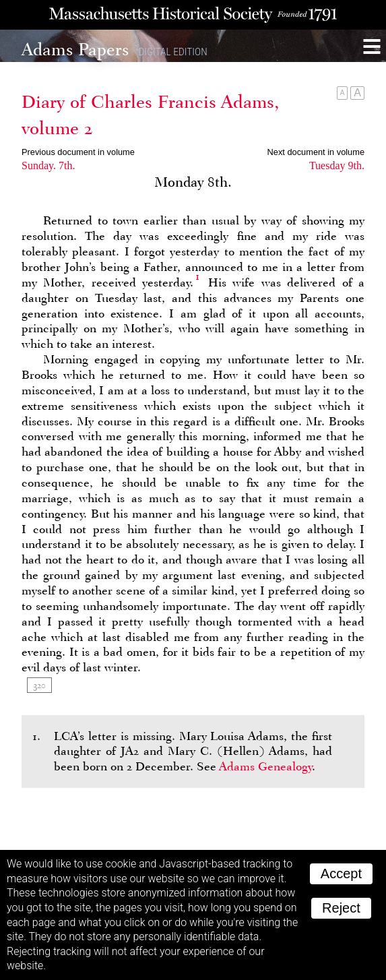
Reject (341, 908)
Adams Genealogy (265, 766)
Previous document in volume (78, 152)
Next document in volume (316, 152)
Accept (341, 874)
